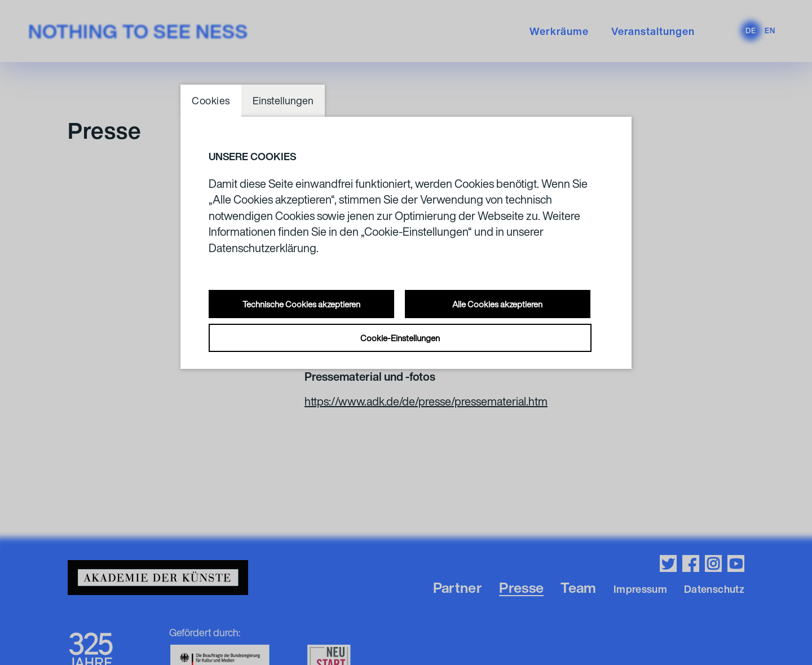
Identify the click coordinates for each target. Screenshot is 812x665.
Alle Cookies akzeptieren (497, 304)
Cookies (211, 100)
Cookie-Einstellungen (400, 338)
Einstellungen (283, 100)
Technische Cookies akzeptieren (301, 304)
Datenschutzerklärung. (264, 248)
